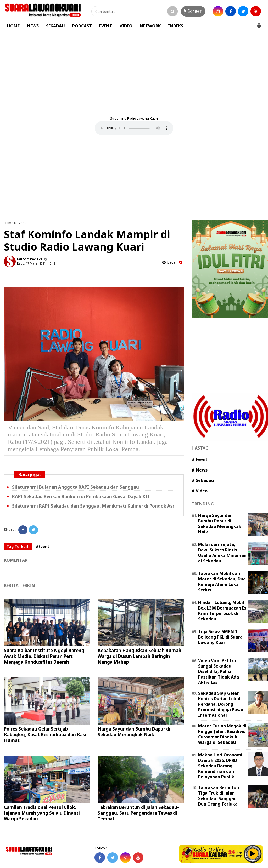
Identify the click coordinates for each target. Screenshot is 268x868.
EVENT (106, 26)
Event (21, 223)
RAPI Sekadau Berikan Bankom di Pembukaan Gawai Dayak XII (81, 496)
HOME (13, 26)
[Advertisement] (134, 72)
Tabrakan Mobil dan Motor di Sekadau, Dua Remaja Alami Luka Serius (222, 582)
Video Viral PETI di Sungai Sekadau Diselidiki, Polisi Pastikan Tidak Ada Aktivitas (219, 671)
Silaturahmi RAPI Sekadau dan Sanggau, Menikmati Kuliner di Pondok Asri (94, 506)
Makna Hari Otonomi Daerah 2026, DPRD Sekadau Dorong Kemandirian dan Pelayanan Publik (220, 766)
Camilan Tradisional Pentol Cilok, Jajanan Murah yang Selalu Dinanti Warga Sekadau (42, 813)
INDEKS (176, 26)
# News (200, 470)
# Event (200, 459)
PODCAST (82, 26)
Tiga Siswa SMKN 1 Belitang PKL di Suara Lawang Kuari (220, 637)
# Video (200, 491)
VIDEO (126, 26)
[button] (259, 23)
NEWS (33, 26)
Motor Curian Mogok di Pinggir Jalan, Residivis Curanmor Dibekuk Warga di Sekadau (222, 734)
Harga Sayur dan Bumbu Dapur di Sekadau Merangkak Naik (134, 732)
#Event (43, 546)
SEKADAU (55, 26)
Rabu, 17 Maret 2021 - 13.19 (36, 263)
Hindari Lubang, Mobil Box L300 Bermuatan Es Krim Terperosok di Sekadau (222, 611)
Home (9, 223)
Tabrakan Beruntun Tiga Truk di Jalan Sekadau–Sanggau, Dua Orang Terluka (219, 796)
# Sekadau (203, 480)
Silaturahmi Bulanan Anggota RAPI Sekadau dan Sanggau (76, 487)
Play (253, 854)
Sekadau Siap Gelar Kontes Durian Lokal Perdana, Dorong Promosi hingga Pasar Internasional (221, 704)
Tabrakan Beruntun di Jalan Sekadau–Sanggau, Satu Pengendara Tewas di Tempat (139, 813)
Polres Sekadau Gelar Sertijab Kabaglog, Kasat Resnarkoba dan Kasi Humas (45, 735)
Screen (193, 11)
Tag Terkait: (18, 546)
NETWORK (150, 26)
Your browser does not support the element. (134, 128)
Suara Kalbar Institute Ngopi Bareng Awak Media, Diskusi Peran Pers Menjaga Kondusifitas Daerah (44, 656)
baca (169, 262)
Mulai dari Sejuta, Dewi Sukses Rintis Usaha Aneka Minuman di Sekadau (222, 553)
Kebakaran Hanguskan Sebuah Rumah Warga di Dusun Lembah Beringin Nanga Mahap (139, 656)
